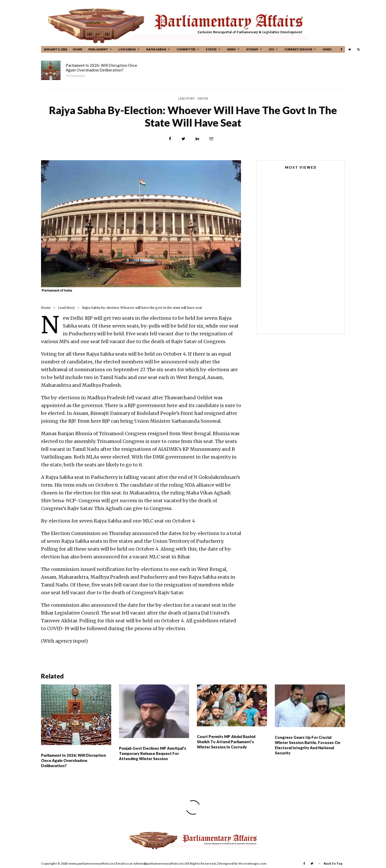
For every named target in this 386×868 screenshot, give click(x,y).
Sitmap (252, 49)
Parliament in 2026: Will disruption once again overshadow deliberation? (101, 68)
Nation (203, 98)
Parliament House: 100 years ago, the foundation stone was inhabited (311, 285)
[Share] (170, 139)
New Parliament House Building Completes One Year (291, 242)
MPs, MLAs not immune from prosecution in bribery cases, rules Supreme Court (308, 262)
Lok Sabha (127, 49)
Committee (186, 49)
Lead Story (187, 98)
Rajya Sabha (156, 49)
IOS (271, 49)
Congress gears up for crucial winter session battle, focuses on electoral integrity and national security (308, 748)
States (211, 49)
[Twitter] (350, 50)
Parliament (98, 49)
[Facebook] (341, 50)
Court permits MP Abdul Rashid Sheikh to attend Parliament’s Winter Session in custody (309, 68)
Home (77, 49)
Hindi (327, 49)
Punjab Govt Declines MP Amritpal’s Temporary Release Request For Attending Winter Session (201, 68)
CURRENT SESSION (298, 49)
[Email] (211, 139)
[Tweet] (183, 139)
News (231, 49)
